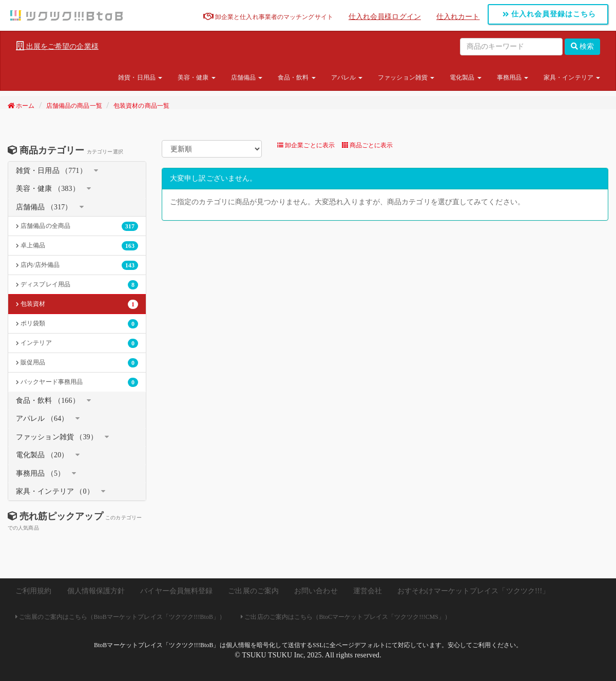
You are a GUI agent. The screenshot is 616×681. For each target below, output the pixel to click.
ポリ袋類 (77, 324)
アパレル (347, 77)
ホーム (21, 106)
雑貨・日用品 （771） (51, 171)
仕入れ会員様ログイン (385, 17)
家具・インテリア (572, 77)
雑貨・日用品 (140, 77)
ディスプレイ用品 (77, 285)
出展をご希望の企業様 (57, 46)
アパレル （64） (42, 419)
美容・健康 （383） (48, 189)
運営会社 (368, 591)
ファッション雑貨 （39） (57, 437)
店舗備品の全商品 (77, 226)
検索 (583, 46)
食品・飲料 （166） (48, 401)
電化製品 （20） (42, 455)
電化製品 (466, 77)
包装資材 (77, 304)
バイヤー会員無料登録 (176, 591)
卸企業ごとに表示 (306, 145)
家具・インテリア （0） (55, 491)
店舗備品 (247, 77)
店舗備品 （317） (44, 207)
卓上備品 (77, 246)
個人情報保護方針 (96, 591)
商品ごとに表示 (368, 145)
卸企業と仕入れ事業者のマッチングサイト (268, 17)
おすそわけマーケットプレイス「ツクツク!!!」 (473, 591)
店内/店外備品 (77, 265)
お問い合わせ (316, 591)
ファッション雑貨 (406, 77)
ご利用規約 (34, 591)
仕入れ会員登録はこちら (550, 14)
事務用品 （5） (40, 473)
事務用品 (513, 77)
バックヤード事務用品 (77, 382)
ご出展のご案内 (253, 591)
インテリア (77, 343)
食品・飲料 (297, 77)
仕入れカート (458, 17)
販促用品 (77, 363)
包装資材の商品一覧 (141, 106)
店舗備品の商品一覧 (74, 106)
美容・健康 (197, 77)
